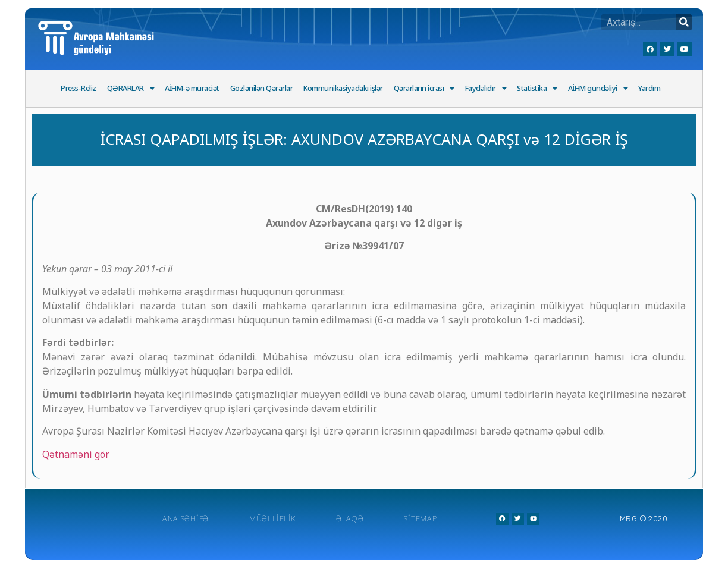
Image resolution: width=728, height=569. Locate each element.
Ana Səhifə (186, 518)
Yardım (649, 88)
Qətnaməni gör (76, 454)
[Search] (684, 22)
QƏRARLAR (131, 89)
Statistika (537, 89)
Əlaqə (350, 518)
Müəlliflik (272, 518)
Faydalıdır (486, 89)
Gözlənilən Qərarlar (262, 88)
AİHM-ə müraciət (192, 88)
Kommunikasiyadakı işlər (343, 88)
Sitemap (420, 518)
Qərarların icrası (424, 89)
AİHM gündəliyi (598, 89)
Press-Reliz (79, 88)
